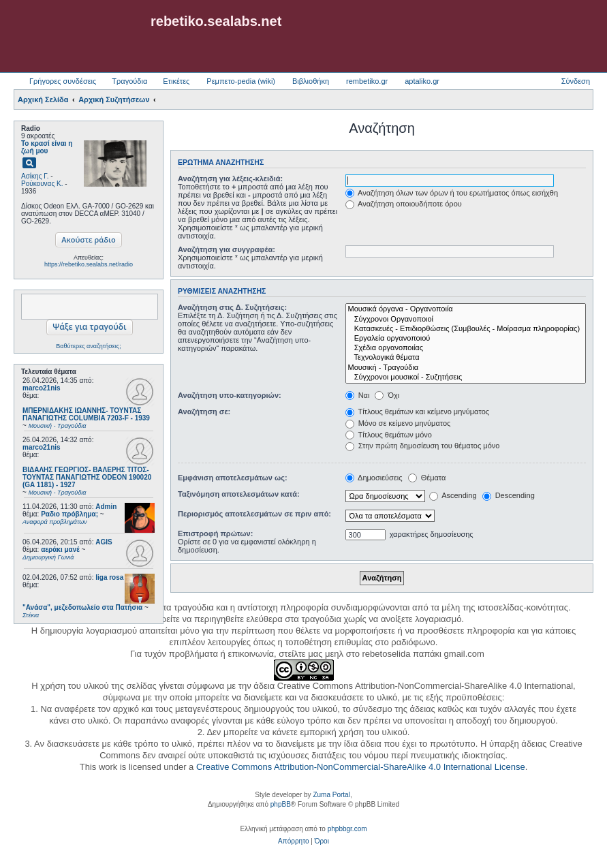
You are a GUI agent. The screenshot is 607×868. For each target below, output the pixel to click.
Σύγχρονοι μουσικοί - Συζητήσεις (466, 377)
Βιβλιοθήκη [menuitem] (311, 81)
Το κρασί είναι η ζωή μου (47, 147)
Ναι (358, 395)
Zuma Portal (331, 795)
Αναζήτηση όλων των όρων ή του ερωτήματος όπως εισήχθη (452, 193)
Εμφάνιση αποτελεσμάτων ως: (233, 478)
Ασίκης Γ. (35, 176)
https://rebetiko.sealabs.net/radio (89, 264)
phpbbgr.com (347, 829)
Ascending (453, 495)
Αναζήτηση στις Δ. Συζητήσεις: (232, 307)
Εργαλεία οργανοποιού (466, 339)
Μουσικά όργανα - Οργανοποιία (466, 309)
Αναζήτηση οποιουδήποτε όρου (404, 204)
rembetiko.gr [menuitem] (367, 81)
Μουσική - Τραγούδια (466, 368)
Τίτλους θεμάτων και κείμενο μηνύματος (418, 412)
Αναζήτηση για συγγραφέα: (227, 249)
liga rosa (109, 577)
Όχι (387, 395)
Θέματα (427, 478)
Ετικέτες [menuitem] (176, 81)
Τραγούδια (129, 81)
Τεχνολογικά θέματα (466, 358)
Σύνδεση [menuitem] (576, 81)
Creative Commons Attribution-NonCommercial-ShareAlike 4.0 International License (361, 767)
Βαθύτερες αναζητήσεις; (88, 346)
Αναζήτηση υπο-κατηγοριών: (230, 395)
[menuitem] (293, 841)
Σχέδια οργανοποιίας (466, 348)
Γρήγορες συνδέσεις (63, 81)
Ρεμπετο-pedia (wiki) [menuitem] (241, 81)
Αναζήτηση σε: (204, 412)
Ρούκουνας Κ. (42, 184)
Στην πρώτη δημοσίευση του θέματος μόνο (423, 446)
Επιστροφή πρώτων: (215, 533)
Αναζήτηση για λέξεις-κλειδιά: (230, 179)
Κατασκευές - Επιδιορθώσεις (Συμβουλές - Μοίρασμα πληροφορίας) (466, 329)
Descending (509, 495)
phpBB (281, 804)
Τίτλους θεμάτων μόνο (389, 435)
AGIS (104, 542)
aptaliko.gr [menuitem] (422, 81)
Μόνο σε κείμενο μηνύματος (398, 423)
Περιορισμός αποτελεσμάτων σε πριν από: (254, 514)
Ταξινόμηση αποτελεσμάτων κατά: (239, 494)
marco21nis (42, 388)
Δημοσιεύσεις (374, 478)
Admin (106, 507)
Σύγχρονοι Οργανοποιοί (466, 320)
